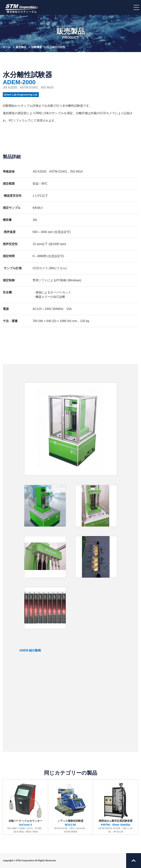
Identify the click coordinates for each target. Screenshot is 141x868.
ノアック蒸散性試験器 (70, 807)
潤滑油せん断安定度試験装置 (116, 807)
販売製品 (21, 47)
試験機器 (37, 47)
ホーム (7, 47)
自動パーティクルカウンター (26, 807)
